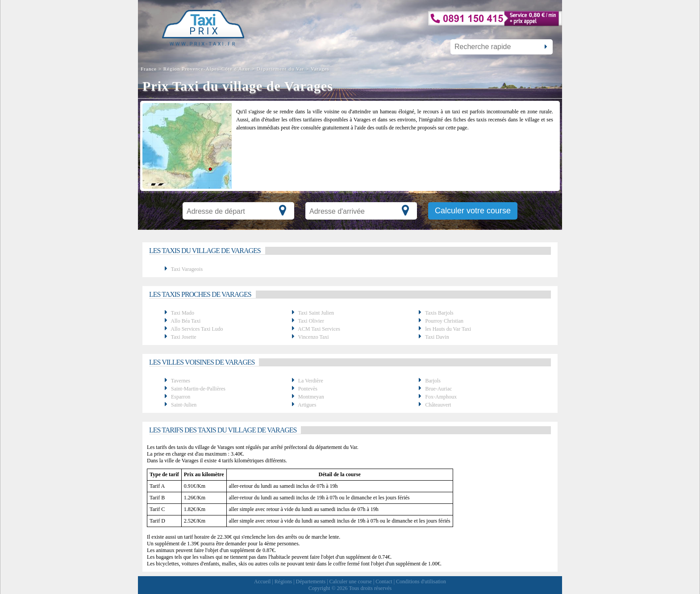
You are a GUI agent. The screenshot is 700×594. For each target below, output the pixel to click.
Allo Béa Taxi (185, 321)
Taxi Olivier (311, 321)
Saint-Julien (184, 405)
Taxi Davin (437, 337)
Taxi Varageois (187, 269)
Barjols (433, 381)
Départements (311, 582)
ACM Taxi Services (319, 329)
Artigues (307, 405)
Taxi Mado (183, 313)
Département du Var (280, 69)
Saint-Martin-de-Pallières (198, 389)
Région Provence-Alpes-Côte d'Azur (207, 69)
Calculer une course (351, 582)
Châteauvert (438, 405)
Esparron (181, 397)
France (150, 69)
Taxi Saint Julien (316, 313)
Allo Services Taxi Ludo (197, 329)
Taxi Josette (184, 337)
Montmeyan (311, 397)
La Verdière (311, 381)
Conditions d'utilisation (421, 582)
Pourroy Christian (444, 321)
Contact (384, 582)
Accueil (262, 582)
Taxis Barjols (439, 313)
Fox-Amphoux (441, 397)
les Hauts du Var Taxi (448, 329)
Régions (283, 582)
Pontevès (308, 389)
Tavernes (181, 381)
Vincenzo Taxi (313, 337)
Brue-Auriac (438, 389)
